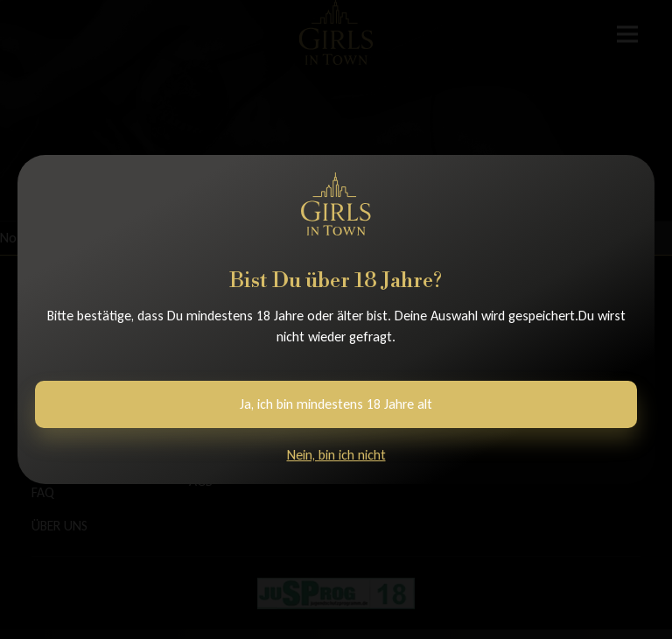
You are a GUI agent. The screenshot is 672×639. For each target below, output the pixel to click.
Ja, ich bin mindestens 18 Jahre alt (336, 404)
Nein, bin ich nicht (336, 455)
